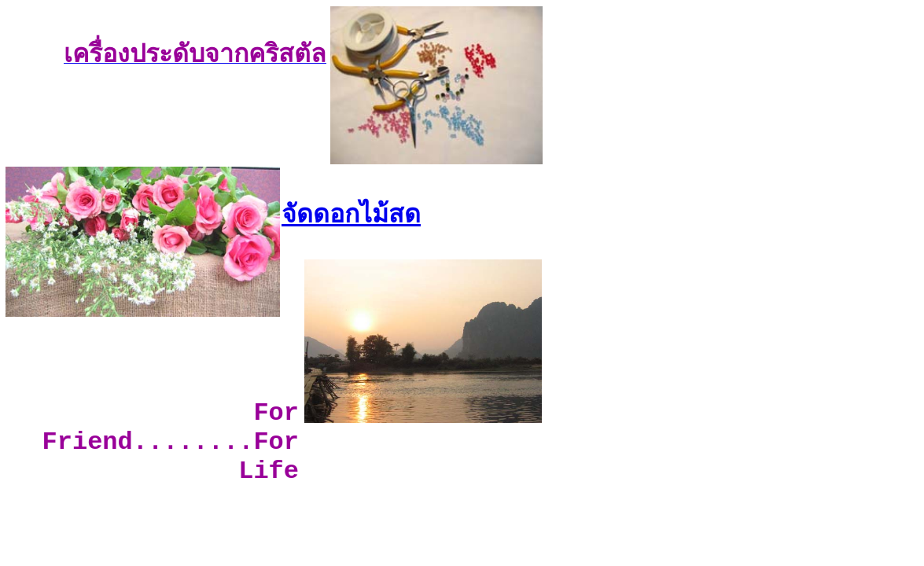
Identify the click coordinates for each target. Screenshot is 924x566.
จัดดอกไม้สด (351, 214)
